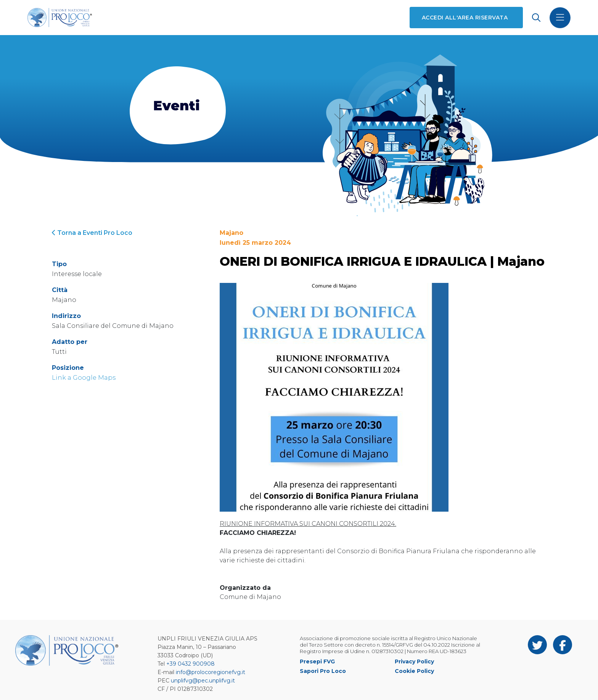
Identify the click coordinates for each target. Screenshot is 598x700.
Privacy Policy (414, 661)
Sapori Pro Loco (323, 671)
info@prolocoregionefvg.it (211, 672)
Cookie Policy (414, 671)
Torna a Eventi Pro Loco (92, 233)
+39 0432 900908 (190, 664)
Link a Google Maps (84, 378)
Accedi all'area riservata (465, 18)
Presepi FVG (317, 661)
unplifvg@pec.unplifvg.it (203, 681)
